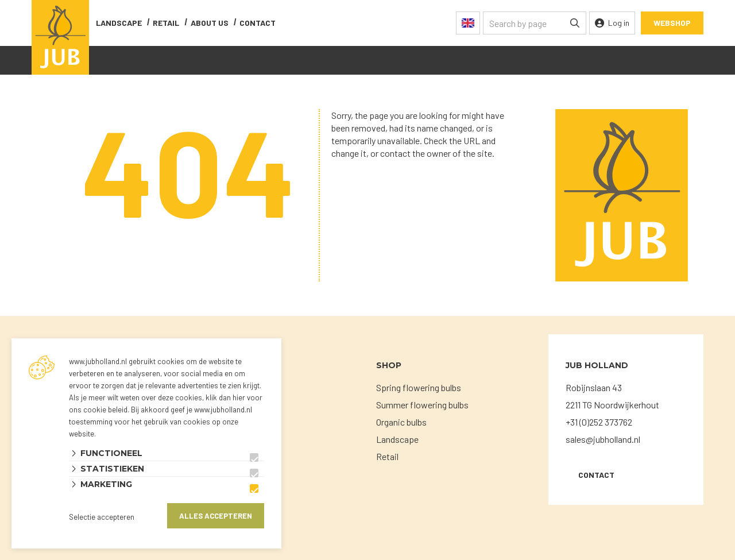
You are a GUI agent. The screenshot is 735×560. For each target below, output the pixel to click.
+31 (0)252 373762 (599, 422)
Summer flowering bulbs (422, 405)
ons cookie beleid (98, 410)
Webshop (672, 23)
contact (258, 23)
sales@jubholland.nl (603, 439)
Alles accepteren (216, 516)
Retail (166, 23)
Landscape (119, 23)
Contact (596, 475)
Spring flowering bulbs (419, 387)
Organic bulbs (401, 422)
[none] (575, 23)
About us (210, 23)
